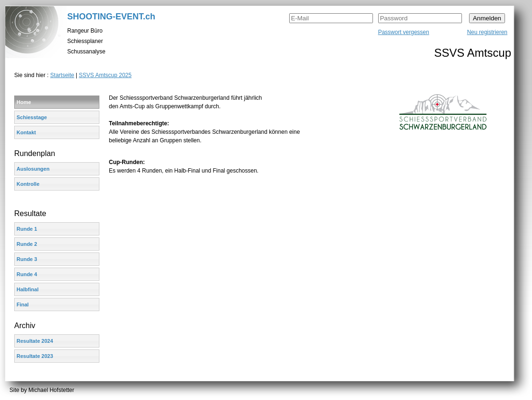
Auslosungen (33, 169)
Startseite (62, 75)
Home (24, 102)
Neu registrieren (487, 32)
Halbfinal (27, 289)
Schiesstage (32, 117)
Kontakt (26, 132)
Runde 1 (27, 229)
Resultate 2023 (35, 356)
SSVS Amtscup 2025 (105, 75)
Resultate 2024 (35, 341)
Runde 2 (27, 244)
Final (23, 304)
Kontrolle (28, 184)
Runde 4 (27, 274)
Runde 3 (27, 259)
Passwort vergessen (404, 32)
